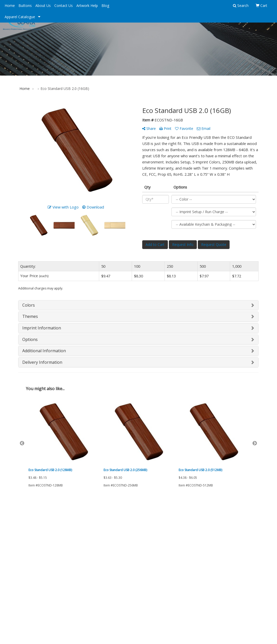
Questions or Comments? (40, 554)
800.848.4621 (248, 591)
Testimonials (28, 545)
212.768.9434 (223, 591)
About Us (43, 6)
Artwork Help (87, 6)
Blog (105, 6)
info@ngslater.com (243, 604)
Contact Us (64, 6)
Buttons (25, 6)
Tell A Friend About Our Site (42, 560)
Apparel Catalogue (20, 17)
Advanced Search (73, 523)
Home (10, 6)
